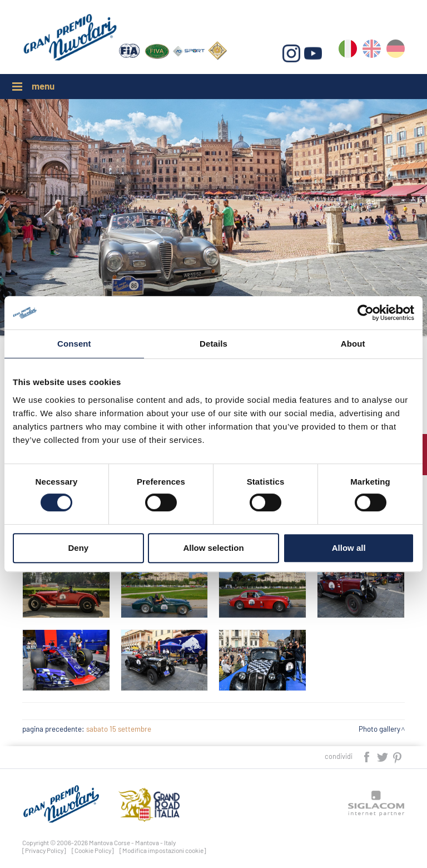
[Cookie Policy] (93, 850)
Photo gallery (379, 729)
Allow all (349, 548)
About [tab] (353, 344)
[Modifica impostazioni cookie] (163, 850)
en (372, 51)
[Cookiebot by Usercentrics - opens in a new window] (366, 313)
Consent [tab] (74, 344)
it (348, 51)
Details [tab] (213, 344)
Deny (78, 548)
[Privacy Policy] (44, 850)
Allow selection (213, 548)
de (396, 51)
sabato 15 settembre (119, 729)
